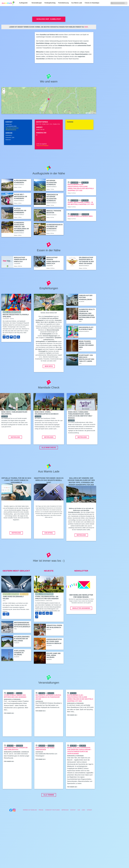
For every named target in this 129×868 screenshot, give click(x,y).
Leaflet (88, 113)
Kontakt (73, 823)
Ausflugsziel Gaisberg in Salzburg (19, 666)
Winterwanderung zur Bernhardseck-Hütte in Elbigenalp (22, 638)
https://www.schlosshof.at (12, 128)
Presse (41, 823)
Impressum (65, 823)
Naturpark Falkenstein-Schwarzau (52, 183)
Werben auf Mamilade (30, 823)
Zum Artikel (49, 546)
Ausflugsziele (23, 3)
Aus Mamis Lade (77, 3)
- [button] (4, 92)
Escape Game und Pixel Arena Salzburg (54, 669)
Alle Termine (49, 808)
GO (126, 3)
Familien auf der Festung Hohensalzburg (86, 298)
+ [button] (4, 89)
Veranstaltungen (37, 3)
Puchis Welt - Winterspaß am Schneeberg (20, 197)
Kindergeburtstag (51, 3)
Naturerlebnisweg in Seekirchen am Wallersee (22, 652)
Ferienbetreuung (64, 3)
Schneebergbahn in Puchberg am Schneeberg (55, 227)
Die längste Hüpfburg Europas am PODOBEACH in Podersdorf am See (48, 711)
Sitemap (89, 823)
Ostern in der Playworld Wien (80, 216)
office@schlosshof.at (11, 130)
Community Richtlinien (52, 823)
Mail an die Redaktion (42, 146)
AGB (79, 823)
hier (86, 27)
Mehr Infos (49, 366)
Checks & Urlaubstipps (92, 3)
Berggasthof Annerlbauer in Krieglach (20, 260)
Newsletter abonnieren (81, 622)
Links (83, 823)
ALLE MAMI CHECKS (49, 461)
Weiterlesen (15, 451)
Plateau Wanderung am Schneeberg (20, 211)
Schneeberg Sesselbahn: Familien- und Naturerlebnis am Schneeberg (21, 227)
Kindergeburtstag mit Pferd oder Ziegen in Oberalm (54, 655)
